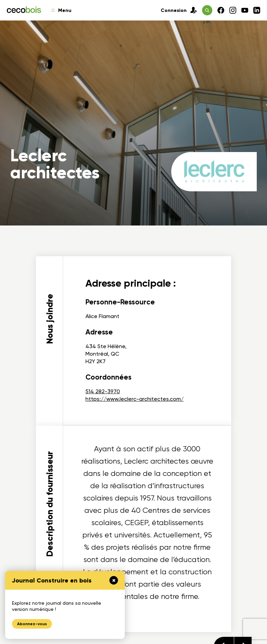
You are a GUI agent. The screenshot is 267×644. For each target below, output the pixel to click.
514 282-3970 (103, 391)
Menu (61, 10)
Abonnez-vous (32, 624)
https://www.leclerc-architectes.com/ (135, 399)
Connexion (179, 10)
